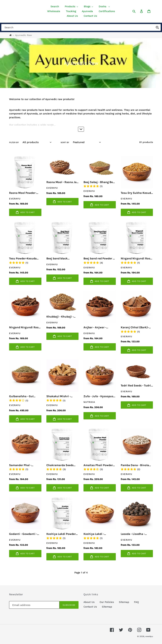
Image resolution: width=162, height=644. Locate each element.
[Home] (11, 35)
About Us (89, 602)
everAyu (149, 636)
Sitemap (124, 602)
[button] (71, 7)
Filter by (14, 142)
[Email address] (34, 605)
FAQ (136, 602)
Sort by (65, 142)
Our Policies (107, 602)
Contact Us (90, 607)
